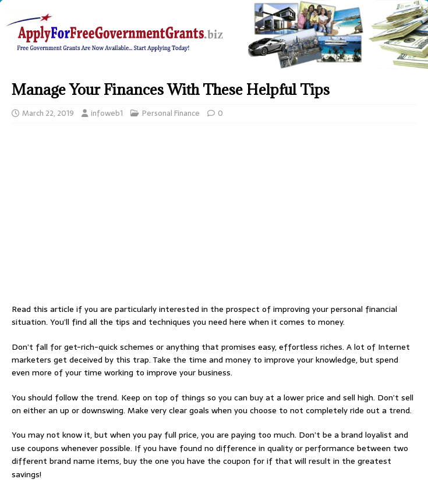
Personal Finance (171, 113)
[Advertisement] (214, 216)
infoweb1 (107, 113)
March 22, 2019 (48, 113)
